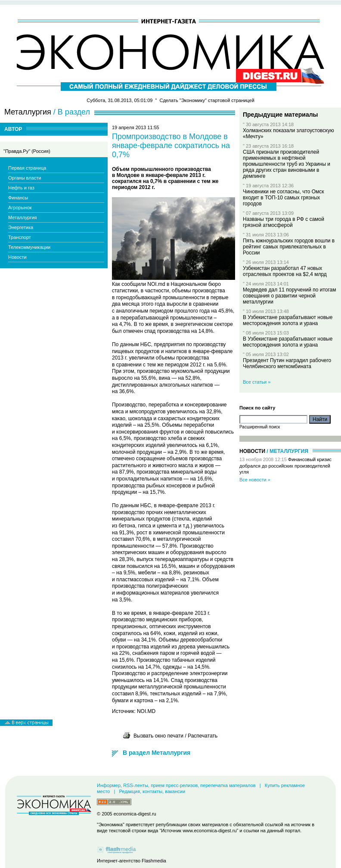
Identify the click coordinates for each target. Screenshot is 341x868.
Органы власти (25, 178)
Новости (17, 257)
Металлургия (23, 217)
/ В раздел (72, 112)
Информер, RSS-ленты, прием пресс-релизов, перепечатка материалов (176, 785)
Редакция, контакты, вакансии (152, 791)
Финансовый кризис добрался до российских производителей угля (285, 466)
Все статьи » (257, 382)
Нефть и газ (21, 188)
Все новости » (255, 480)
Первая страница (27, 168)
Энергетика (21, 227)
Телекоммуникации (29, 247)
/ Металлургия (287, 451)
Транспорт (20, 237)
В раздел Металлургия (157, 753)
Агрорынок (20, 208)
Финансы (18, 198)
